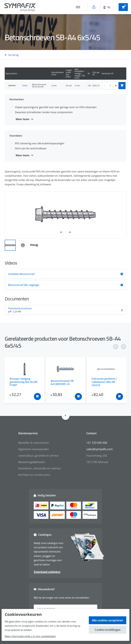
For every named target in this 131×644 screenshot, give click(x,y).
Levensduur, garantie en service (38, 456)
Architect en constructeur (34, 475)
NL (107, 7)
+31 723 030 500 (97, 443)
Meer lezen (23, 119)
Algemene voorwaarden (33, 449)
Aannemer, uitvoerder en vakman (40, 468)
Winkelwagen (124, 7)
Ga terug (12, 55)
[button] (63, 232)
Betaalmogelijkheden (32, 462)
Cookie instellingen (108, 630)
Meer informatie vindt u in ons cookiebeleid (30, 636)
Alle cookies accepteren (108, 620)
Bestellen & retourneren (33, 443)
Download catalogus (47, 572)
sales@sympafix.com (100, 449)
